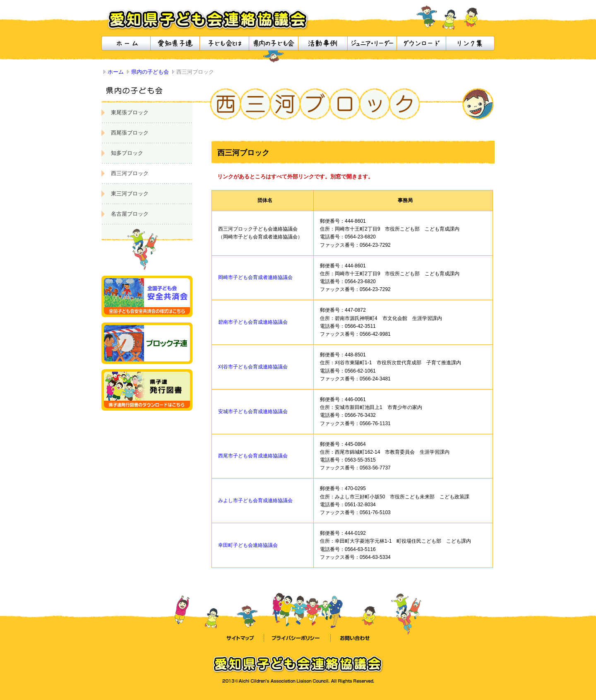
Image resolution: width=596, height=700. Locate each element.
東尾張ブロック (130, 112)
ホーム (116, 72)
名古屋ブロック (130, 214)
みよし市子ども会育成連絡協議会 (255, 500)
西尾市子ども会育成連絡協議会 (253, 456)
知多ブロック (127, 153)
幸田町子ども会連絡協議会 (248, 545)
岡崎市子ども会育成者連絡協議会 (255, 277)
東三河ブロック (130, 194)
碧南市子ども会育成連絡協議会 (253, 322)
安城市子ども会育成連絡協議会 (253, 411)
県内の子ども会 (150, 72)
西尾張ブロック (130, 133)
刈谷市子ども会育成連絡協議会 (253, 367)
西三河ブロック (130, 173)
